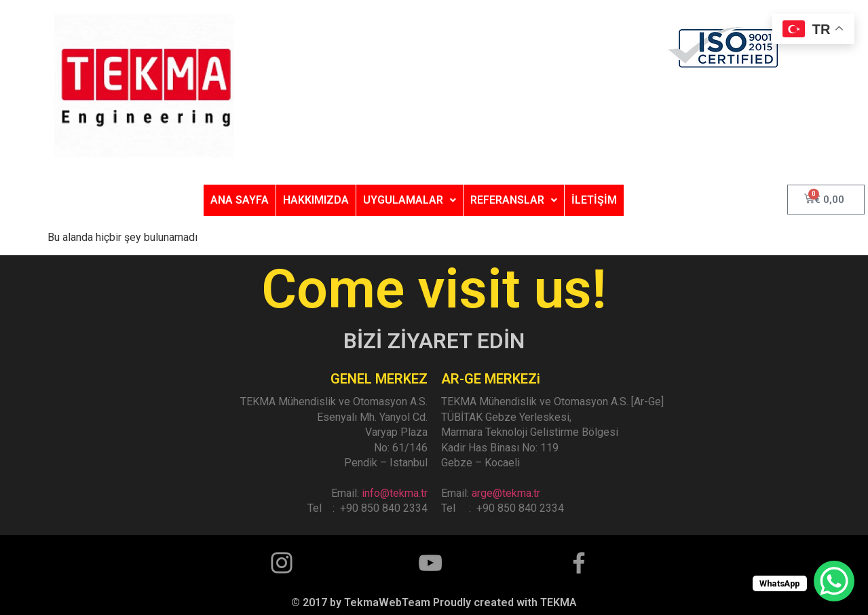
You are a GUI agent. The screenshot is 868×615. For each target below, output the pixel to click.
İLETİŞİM (594, 200)
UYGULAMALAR (410, 200)
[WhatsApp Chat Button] (834, 581)
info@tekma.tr (395, 493)
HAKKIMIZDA (316, 200)
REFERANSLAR (514, 200)
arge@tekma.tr (506, 493)
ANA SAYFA (240, 200)
